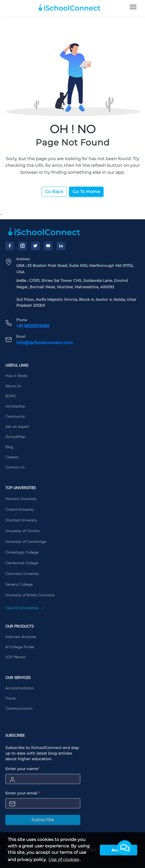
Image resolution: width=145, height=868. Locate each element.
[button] (125, 848)
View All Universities (24, 608)
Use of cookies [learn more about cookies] (64, 860)
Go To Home (86, 192)
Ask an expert (17, 427)
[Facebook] (10, 246)
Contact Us (15, 467)
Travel (10, 698)
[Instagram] (22, 246)
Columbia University (22, 574)
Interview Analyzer (21, 637)
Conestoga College (22, 552)
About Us (13, 386)
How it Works (16, 376)
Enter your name (22, 769)
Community (15, 417)
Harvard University (21, 499)
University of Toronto (22, 531)
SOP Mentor (15, 657)
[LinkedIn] (61, 246)
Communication (19, 709)
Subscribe (43, 820)
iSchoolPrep (15, 437)
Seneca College (19, 585)
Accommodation (20, 688)
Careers (12, 457)
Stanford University (21, 520)
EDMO (11, 396)
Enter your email (23, 793)
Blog (9, 447)
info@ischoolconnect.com (45, 343)
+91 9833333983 (33, 326)
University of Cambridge (26, 542)
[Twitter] (35, 246)
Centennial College (22, 563)
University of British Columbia (30, 595)
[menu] (133, 7)
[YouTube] (48, 246)
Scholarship (15, 406)
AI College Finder (20, 647)
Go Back (54, 192)
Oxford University (20, 510)
